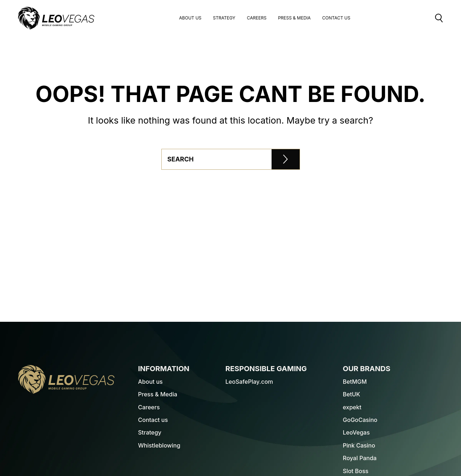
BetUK (352, 394)
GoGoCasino (360, 420)
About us (190, 18)
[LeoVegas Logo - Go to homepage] (66, 379)
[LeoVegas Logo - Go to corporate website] (56, 18)
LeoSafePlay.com (249, 382)
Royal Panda (360, 458)
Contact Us (336, 18)
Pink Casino (359, 445)
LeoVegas (356, 432)
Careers (256, 18)
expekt (352, 407)
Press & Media (294, 18)
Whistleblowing (159, 445)
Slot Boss (356, 471)
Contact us (153, 420)
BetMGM (355, 382)
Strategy (224, 18)
